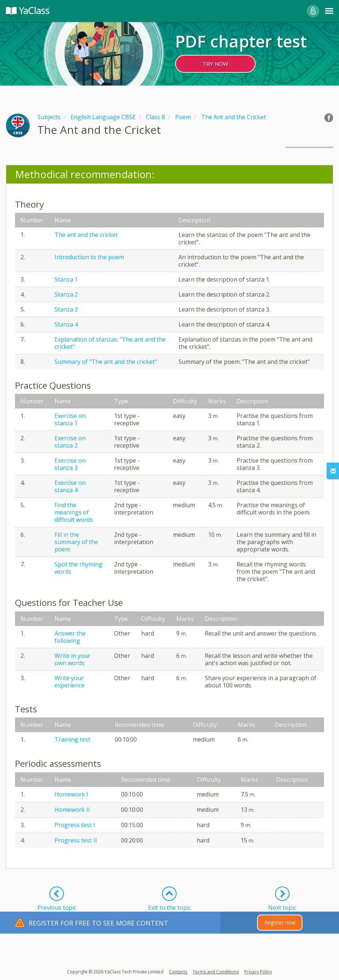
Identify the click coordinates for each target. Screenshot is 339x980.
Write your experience (69, 682)
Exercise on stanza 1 (70, 419)
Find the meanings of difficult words (74, 512)
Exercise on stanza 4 (70, 486)
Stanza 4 (66, 324)
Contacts (178, 972)
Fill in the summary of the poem (76, 542)
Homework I (71, 794)
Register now (280, 922)
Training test (72, 739)
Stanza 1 (66, 279)
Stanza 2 (66, 294)
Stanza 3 (66, 309)
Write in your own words (72, 659)
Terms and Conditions (216, 972)
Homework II (72, 810)
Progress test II (76, 840)
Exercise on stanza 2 (70, 442)
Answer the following (70, 637)
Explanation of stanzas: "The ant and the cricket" (110, 343)
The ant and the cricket (86, 235)
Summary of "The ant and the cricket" (106, 362)
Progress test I (75, 825)
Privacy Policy (258, 972)
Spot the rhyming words (78, 568)
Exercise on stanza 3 (70, 464)
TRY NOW (215, 64)
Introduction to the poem (89, 257)
